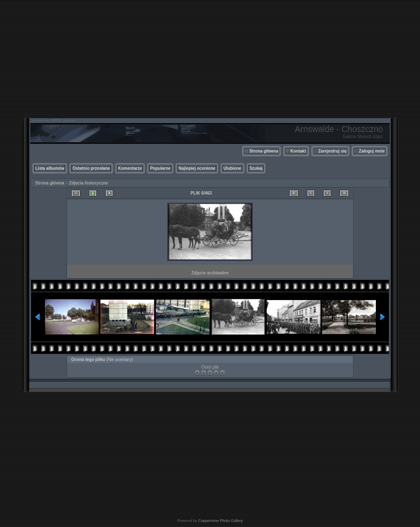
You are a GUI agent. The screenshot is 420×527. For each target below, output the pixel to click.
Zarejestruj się (333, 151)
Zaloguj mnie (372, 151)
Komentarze (130, 168)
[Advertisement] (210, 59)
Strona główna (264, 151)
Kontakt (298, 151)
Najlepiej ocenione (197, 168)
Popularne (160, 168)
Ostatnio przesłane (91, 168)
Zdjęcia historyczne (88, 183)
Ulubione (232, 168)
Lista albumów (50, 168)
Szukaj (256, 168)
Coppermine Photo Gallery (220, 521)
